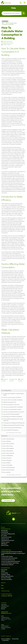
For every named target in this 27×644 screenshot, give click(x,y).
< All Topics (5, 21)
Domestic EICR (5, 532)
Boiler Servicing (5, 545)
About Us (3, 583)
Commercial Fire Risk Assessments (9, 558)
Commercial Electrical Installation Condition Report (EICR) (13, 554)
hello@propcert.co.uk (6, 613)
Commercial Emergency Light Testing (10, 563)
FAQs (2, 588)
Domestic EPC (4, 531)
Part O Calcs (4, 570)
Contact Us (4, 603)
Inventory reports (5, 542)
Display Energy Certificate (7, 565)
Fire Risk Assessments (6, 537)
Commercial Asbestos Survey (8, 560)
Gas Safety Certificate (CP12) (8, 534)
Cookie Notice (5, 640)
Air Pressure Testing (6, 578)
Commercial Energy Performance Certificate (12, 552)
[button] (25, 3)
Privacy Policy (15, 639)
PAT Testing (4, 536)
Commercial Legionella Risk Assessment (11, 561)
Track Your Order (5, 591)
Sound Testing (4, 573)
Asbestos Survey (5, 539)
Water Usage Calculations (7, 576)
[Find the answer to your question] (12, 13)
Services (3, 527)
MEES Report (4, 544)
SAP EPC (3, 571)
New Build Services (6, 568)
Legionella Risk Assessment (8, 540)
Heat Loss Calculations (7, 579)
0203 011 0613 (5, 612)
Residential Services (6, 529)
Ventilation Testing (6, 574)
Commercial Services (6, 550)
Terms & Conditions (6, 639)
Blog (2, 585)
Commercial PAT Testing (7, 556)
